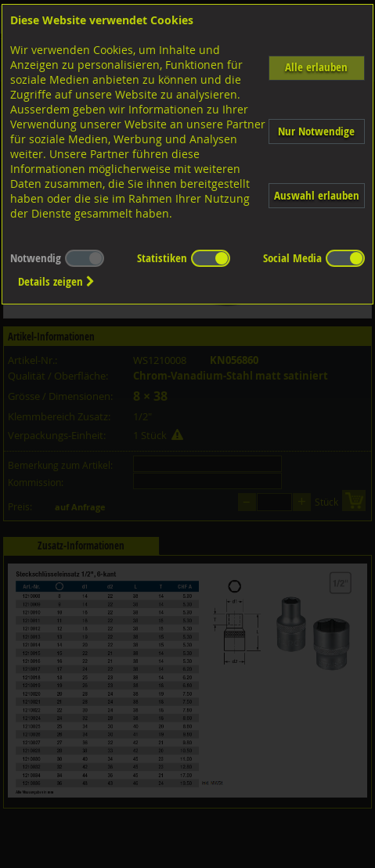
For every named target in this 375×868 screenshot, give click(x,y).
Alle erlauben (316, 67)
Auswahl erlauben (317, 195)
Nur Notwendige (316, 131)
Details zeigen (56, 281)
